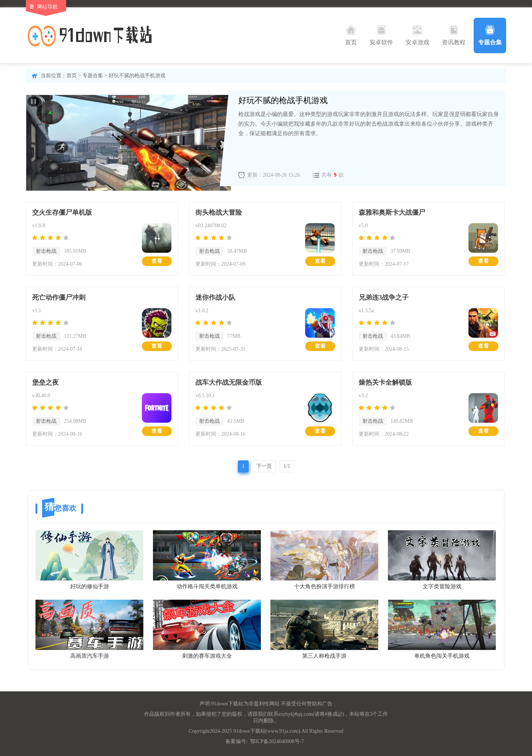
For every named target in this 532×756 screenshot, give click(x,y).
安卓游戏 (417, 35)
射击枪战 (46, 251)
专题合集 (490, 35)
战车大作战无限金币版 (229, 382)
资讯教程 (454, 35)
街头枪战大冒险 (219, 212)
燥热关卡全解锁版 (385, 382)
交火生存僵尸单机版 (62, 212)
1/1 (287, 466)
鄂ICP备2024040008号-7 (277, 741)
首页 (351, 35)
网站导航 (47, 7)
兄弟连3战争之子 (384, 297)
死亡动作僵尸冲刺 (59, 297)
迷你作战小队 (215, 297)
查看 (157, 261)
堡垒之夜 (45, 382)
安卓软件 (381, 35)
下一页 (264, 466)
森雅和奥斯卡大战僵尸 (392, 212)
